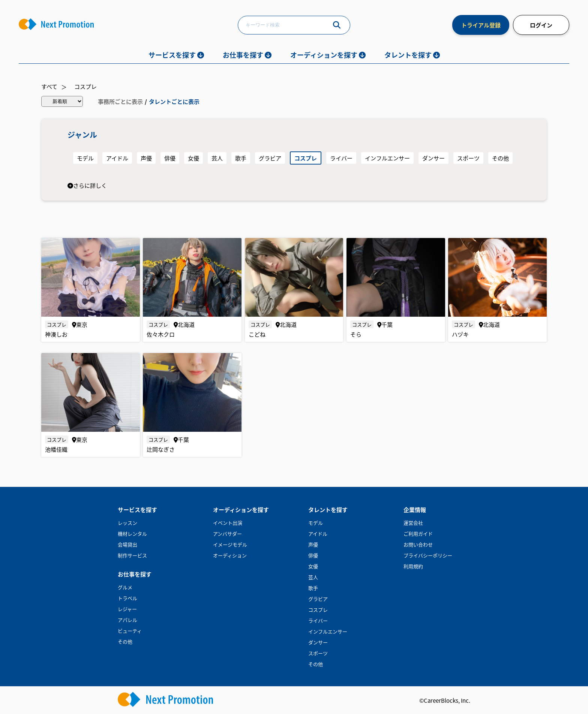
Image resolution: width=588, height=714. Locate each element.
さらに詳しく (87, 185)
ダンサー (433, 158)
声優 (146, 158)
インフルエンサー (387, 158)
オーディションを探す (324, 55)
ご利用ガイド (418, 534)
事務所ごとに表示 (120, 101)
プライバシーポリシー (428, 555)
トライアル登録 (481, 25)
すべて (49, 86)
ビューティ (130, 631)
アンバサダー (227, 534)
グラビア (270, 158)
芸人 (217, 158)
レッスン (127, 523)
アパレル (127, 620)
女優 (193, 158)
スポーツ (468, 158)
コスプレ (85, 86)
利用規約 (413, 566)
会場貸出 (127, 544)
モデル (85, 158)
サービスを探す (172, 55)
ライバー (341, 158)
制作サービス (132, 555)
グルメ (125, 587)
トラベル (127, 598)
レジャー (127, 609)
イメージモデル (230, 544)
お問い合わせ (418, 544)
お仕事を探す (243, 55)
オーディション (230, 555)
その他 (500, 158)
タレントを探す (408, 55)
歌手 (241, 158)
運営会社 (413, 523)
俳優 (170, 158)
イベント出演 (228, 523)
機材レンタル (132, 534)
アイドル (117, 158)
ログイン (541, 25)
